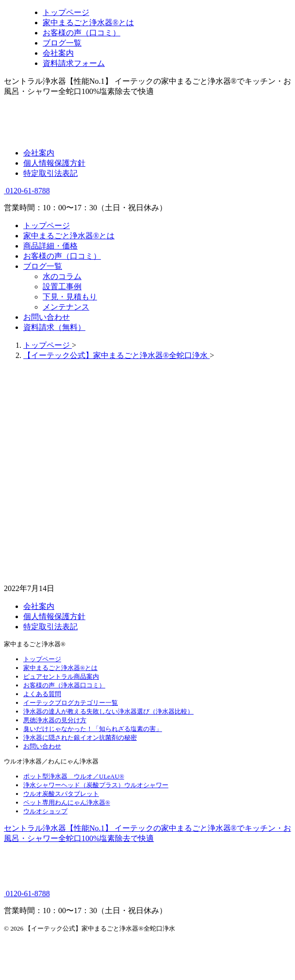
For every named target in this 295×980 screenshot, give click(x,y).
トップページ (47, 226)
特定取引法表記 (50, 173)
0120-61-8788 (27, 191)
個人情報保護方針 (54, 163)
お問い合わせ (47, 317)
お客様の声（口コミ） (62, 256)
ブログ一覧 (43, 266)
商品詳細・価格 (50, 246)
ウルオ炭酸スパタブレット (61, 794)
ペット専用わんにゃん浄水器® (67, 802)
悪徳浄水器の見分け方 (55, 720)
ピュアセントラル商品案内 (61, 677)
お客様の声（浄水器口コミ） (64, 685)
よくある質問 (42, 694)
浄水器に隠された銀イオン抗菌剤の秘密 (80, 738)
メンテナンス (66, 307)
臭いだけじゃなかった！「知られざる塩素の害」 (93, 729)
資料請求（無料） (54, 327)
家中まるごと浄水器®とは (69, 236)
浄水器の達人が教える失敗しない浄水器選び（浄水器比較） (108, 711)
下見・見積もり (70, 297)
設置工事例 (62, 287)
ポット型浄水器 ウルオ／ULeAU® (74, 776)
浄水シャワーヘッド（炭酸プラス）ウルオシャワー (96, 785)
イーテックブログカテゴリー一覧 (71, 703)
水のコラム (62, 276)
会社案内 (39, 153)
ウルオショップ (45, 811)
